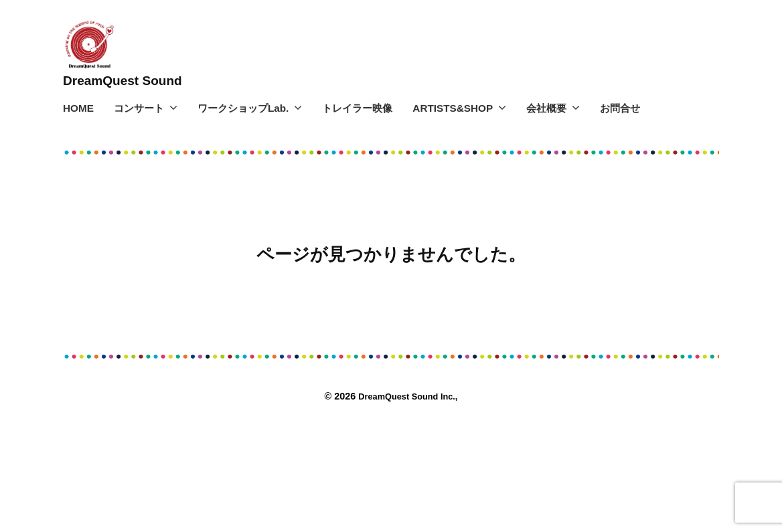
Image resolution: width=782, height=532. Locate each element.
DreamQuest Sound (133, 80)
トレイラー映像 (357, 108)
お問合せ (620, 108)
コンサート (139, 108)
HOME (78, 108)
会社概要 (546, 108)
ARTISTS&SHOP (453, 108)
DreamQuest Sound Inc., (408, 396)
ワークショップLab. (243, 108)
